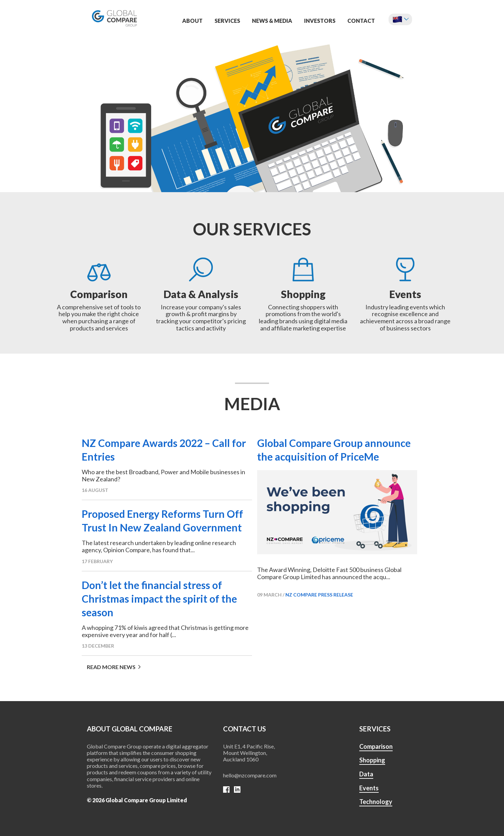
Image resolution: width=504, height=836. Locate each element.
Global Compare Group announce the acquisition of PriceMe (334, 450)
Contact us (245, 729)
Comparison (376, 746)
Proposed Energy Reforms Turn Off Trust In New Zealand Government (162, 521)
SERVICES (375, 729)
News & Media (272, 21)
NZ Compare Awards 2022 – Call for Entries (164, 450)
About (192, 21)
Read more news (114, 667)
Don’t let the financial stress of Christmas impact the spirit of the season (159, 599)
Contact (361, 21)
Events (369, 788)
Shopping (372, 760)
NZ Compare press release (319, 595)
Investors (320, 21)
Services (227, 21)
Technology (376, 802)
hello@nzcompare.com (250, 775)
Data (366, 774)
